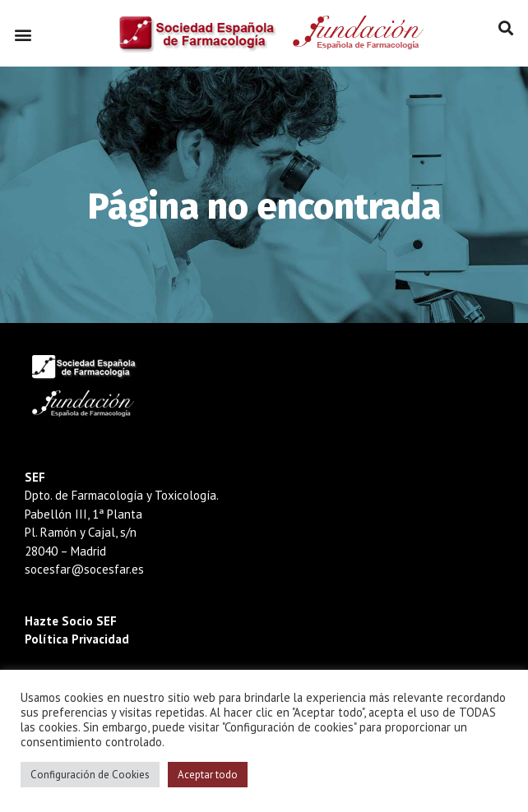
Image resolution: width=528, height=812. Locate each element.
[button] (23, 34)
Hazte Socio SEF (71, 621)
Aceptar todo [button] (208, 775)
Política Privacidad (77, 639)
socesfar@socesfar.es (84, 569)
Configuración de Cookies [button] (90, 775)
